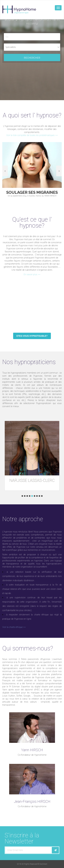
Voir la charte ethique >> (14, 627)
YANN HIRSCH (50, 196)
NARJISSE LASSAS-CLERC (32, 480)
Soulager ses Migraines (32, 192)
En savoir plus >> (32, 274)
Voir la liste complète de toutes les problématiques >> (32, 135)
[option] (32, 171)
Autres (32, 196)
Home (38, 196)
